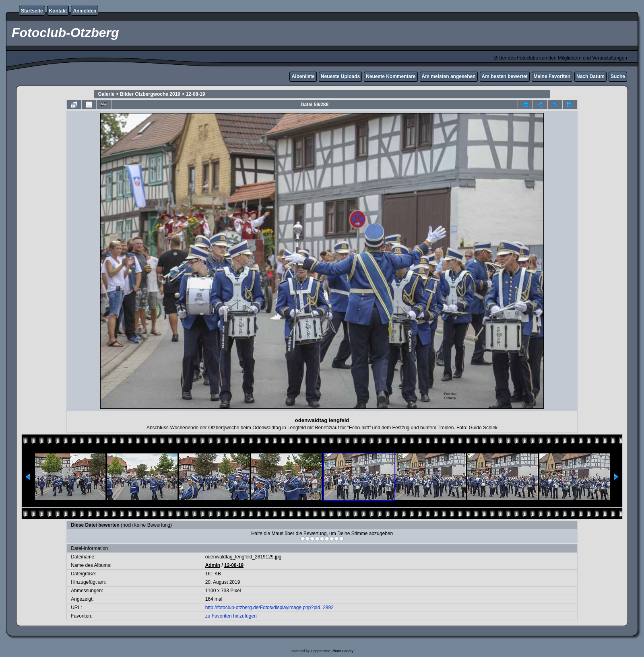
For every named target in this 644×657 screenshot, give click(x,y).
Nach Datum (590, 76)
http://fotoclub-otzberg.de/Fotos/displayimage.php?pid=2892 (269, 608)
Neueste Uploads (340, 76)
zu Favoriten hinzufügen (231, 616)
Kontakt (58, 11)
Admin (213, 565)
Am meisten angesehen (449, 76)
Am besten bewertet (505, 76)
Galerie (106, 94)
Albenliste (303, 76)
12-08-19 (196, 94)
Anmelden (85, 11)
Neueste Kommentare (391, 76)
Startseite (32, 11)
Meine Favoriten (552, 76)
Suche (618, 76)
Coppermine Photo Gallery (332, 651)
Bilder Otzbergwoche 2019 (150, 94)
